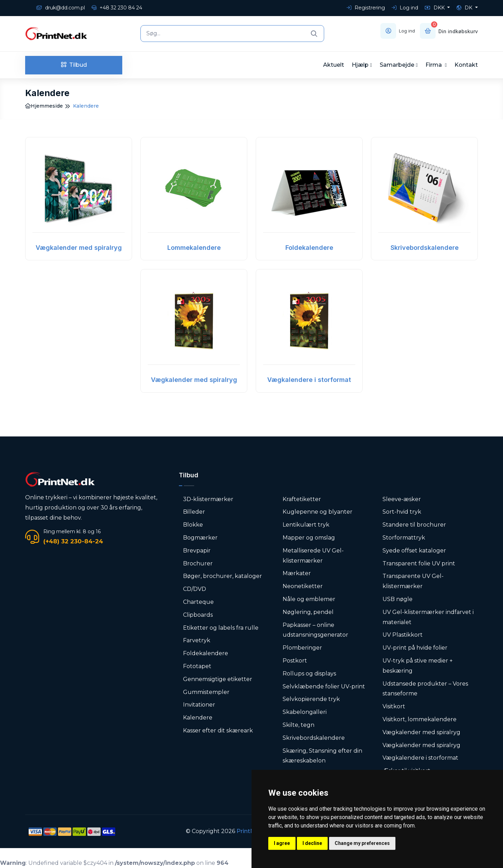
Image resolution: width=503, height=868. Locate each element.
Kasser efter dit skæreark (218, 730)
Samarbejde (397, 65)
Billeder (194, 512)
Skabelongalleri (305, 712)
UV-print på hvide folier (415, 648)
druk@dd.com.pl (61, 8)
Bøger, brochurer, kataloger (223, 576)
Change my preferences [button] (362, 843)
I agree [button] (282, 843)
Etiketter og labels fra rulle (221, 628)
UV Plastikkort (403, 635)
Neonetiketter (303, 586)
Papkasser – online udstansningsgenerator (315, 630)
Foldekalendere (309, 248)
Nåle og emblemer (309, 599)
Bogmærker (200, 538)
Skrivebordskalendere (425, 248)
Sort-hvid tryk (402, 512)
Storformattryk (404, 538)
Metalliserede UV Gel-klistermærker (313, 556)
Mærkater (297, 573)
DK (465, 8)
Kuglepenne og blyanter (318, 512)
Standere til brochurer (414, 525)
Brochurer (198, 563)
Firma (434, 65)
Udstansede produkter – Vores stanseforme (425, 689)
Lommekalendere (194, 248)
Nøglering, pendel (308, 612)
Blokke (193, 525)
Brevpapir (197, 551)
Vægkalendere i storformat (309, 380)
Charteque (198, 602)
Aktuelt (334, 65)
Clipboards (198, 615)
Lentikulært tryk (306, 525)
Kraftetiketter (302, 499)
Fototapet (197, 666)
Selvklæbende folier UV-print (324, 686)
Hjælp (360, 65)
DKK (435, 8)
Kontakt (466, 65)
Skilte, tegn (298, 725)
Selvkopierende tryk (311, 699)
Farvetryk (197, 640)
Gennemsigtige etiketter (218, 679)
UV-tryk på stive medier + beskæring (418, 666)
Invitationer (199, 705)
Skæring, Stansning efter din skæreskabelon (322, 756)
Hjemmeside (44, 106)
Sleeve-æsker (402, 499)
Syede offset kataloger (414, 551)
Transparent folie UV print (419, 563)
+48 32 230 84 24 (117, 8)
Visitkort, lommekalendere (420, 719)
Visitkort (394, 706)
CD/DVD (195, 589)
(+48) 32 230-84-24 (73, 541)
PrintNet (249, 831)
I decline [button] (312, 843)
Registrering (366, 8)
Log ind (405, 8)
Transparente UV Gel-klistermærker (413, 581)
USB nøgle (398, 599)
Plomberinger (302, 648)
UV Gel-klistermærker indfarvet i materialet (428, 617)
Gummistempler (206, 692)
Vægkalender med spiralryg (79, 248)
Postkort (295, 661)
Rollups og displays (309, 674)
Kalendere (198, 718)
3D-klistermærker (208, 499)
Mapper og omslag (309, 538)
